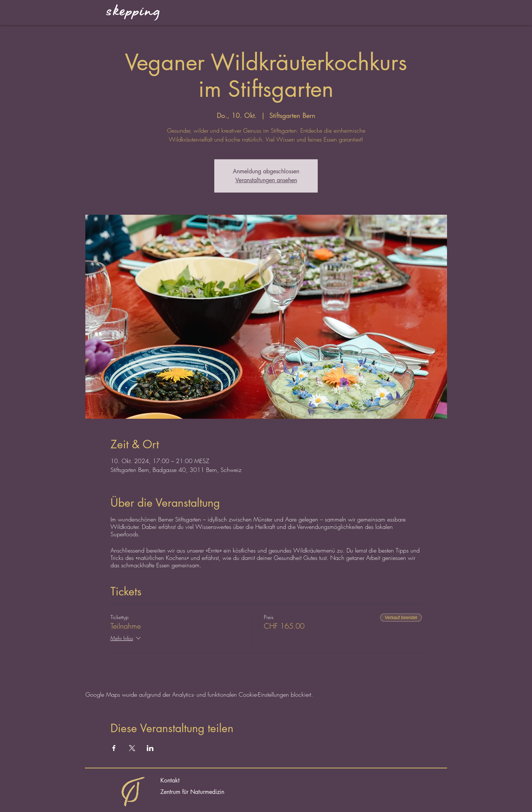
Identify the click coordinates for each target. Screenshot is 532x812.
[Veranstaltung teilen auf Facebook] (114, 748)
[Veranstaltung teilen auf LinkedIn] (150, 748)
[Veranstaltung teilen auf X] (132, 748)
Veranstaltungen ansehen (266, 180)
